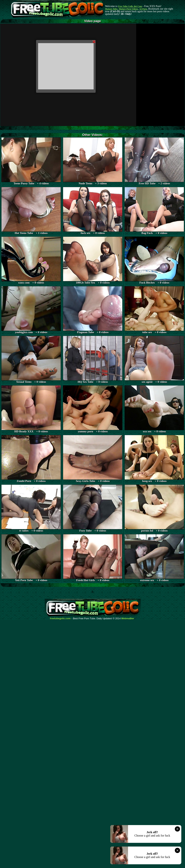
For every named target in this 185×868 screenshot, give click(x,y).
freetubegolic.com (60, 619)
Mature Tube (111, 9)
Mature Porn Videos (128, 9)
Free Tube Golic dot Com (130, 6)
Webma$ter (128, 619)
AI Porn (143, 9)
